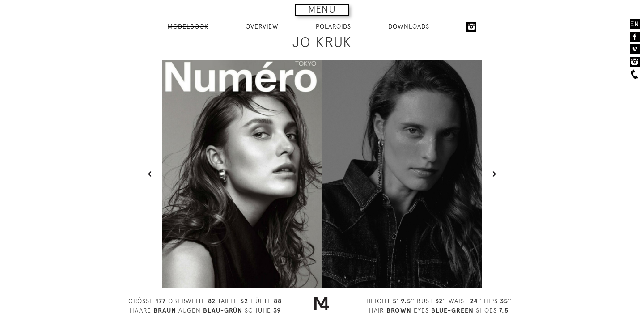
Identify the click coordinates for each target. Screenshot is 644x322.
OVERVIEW (262, 26)
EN (635, 24)
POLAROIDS (333, 26)
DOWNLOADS (409, 26)
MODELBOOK (188, 26)
